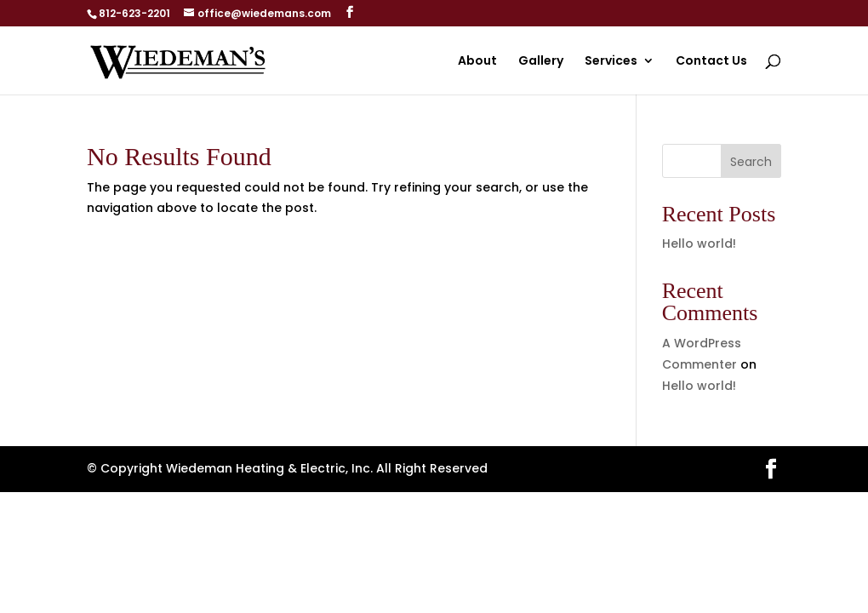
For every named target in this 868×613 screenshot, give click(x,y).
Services (611, 62)
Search (751, 162)
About (477, 62)
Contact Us (711, 62)
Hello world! (699, 243)
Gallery (541, 62)
